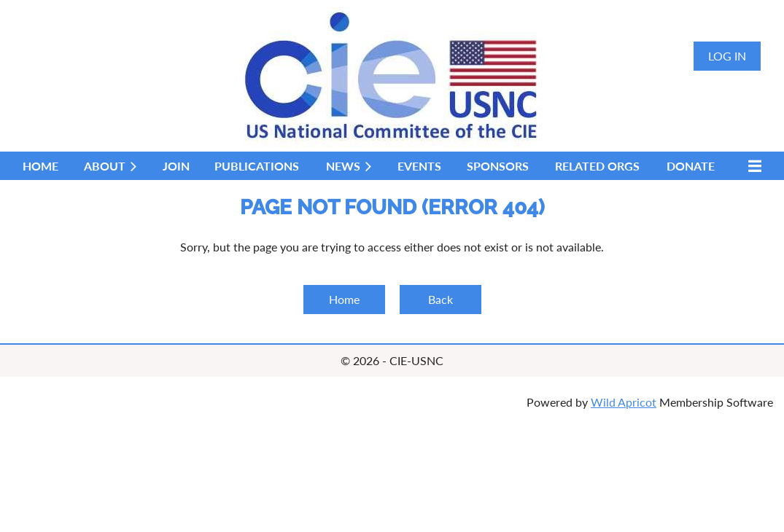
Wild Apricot (624, 402)
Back (440, 299)
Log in (727, 56)
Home (344, 299)
